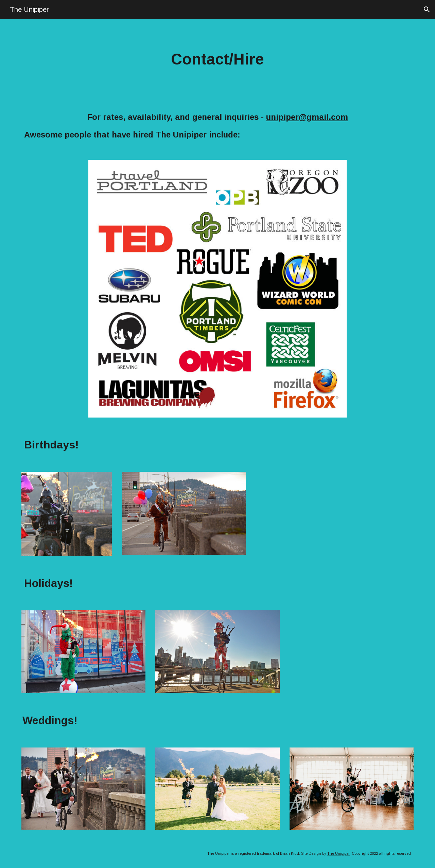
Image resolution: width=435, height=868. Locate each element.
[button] (427, 10)
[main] (217, 60)
